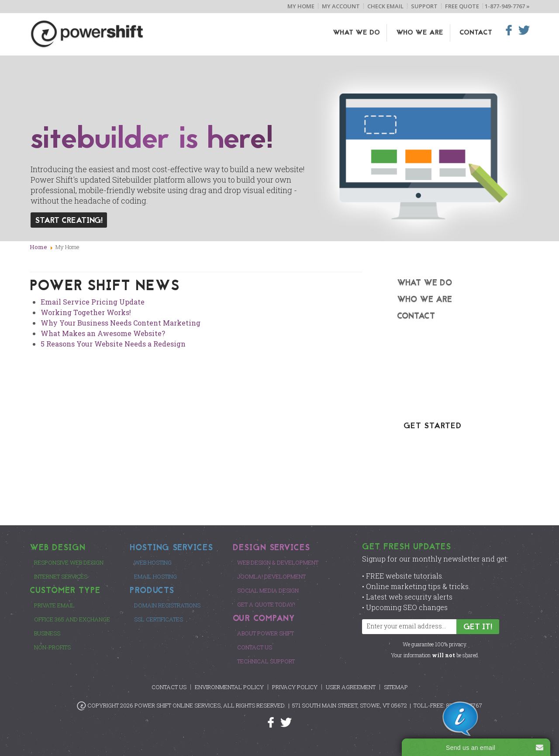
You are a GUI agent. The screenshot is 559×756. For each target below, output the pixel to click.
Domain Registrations (167, 605)
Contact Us (255, 647)
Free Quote (462, 6)
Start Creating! (69, 221)
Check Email (385, 6)
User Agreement (351, 687)
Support (424, 6)
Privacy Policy (295, 687)
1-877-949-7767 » (507, 6)
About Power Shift (266, 633)
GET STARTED (433, 426)
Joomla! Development (271, 576)
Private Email (54, 605)
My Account (341, 6)
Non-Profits (52, 647)
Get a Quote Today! (266, 604)
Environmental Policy (229, 687)
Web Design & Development (278, 562)
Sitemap (396, 687)
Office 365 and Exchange (72, 619)
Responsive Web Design (69, 562)
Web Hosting (153, 562)
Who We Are (420, 33)
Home (38, 247)
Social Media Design (268, 590)
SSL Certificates (159, 619)
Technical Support (266, 661)
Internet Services (61, 576)
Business (47, 633)
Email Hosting (155, 576)
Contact (476, 33)
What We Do (356, 33)
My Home (301, 6)
